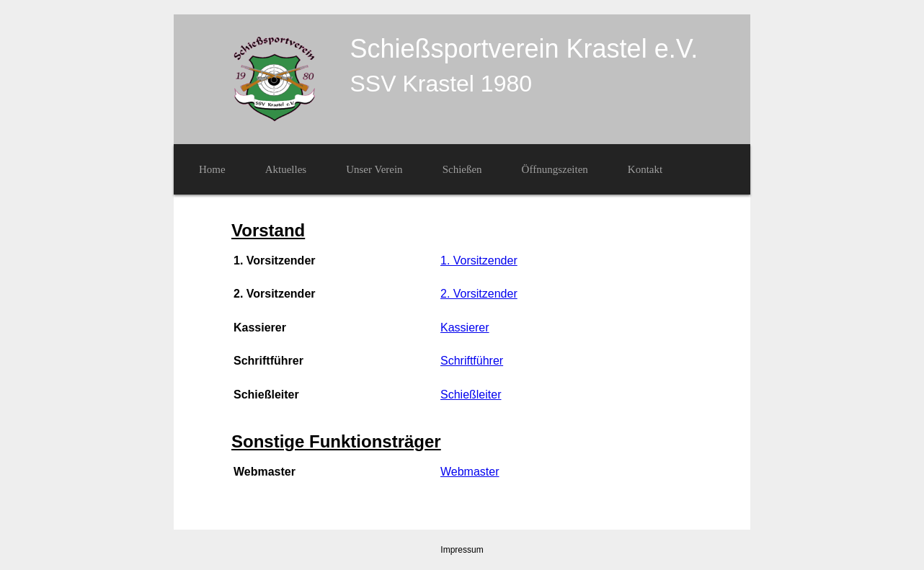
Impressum (462, 550)
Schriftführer (472, 361)
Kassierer (465, 328)
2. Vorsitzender (479, 294)
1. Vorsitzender (479, 260)
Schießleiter (471, 395)
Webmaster (470, 472)
